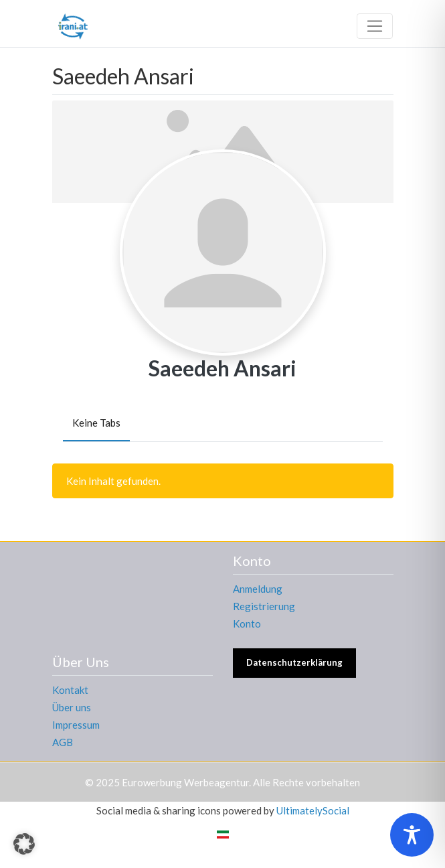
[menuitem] (223, 834)
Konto (247, 624)
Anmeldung (258, 589)
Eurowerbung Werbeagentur (185, 782)
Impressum (76, 725)
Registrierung (264, 606)
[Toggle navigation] (375, 26)
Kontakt (70, 690)
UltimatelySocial (313, 810)
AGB (63, 742)
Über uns (72, 707)
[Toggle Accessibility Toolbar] (412, 835)
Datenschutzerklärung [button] (294, 662)
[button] (24, 844)
